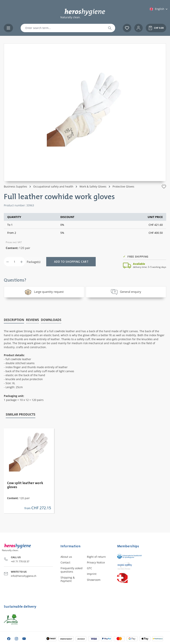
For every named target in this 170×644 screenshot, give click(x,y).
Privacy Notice (96, 562)
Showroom (94, 580)
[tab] (14, 320)
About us (66, 557)
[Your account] (138, 28)
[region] (85, 112)
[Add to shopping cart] (71, 262)
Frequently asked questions (72, 570)
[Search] (110, 28)
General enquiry (126, 292)
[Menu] (8, 28)
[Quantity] (15, 262)
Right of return (96, 557)
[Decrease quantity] (8, 262)
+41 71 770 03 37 (20, 561)
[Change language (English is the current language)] (159, 9)
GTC (89, 568)
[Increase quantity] (21, 262)
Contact (65, 562)
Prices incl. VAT (14, 242)
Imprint (92, 574)
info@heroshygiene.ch (24, 576)
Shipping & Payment (68, 579)
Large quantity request (44, 292)
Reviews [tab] (32, 320)
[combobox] (63, 28)
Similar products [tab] (21, 414)
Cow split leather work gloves (25, 485)
